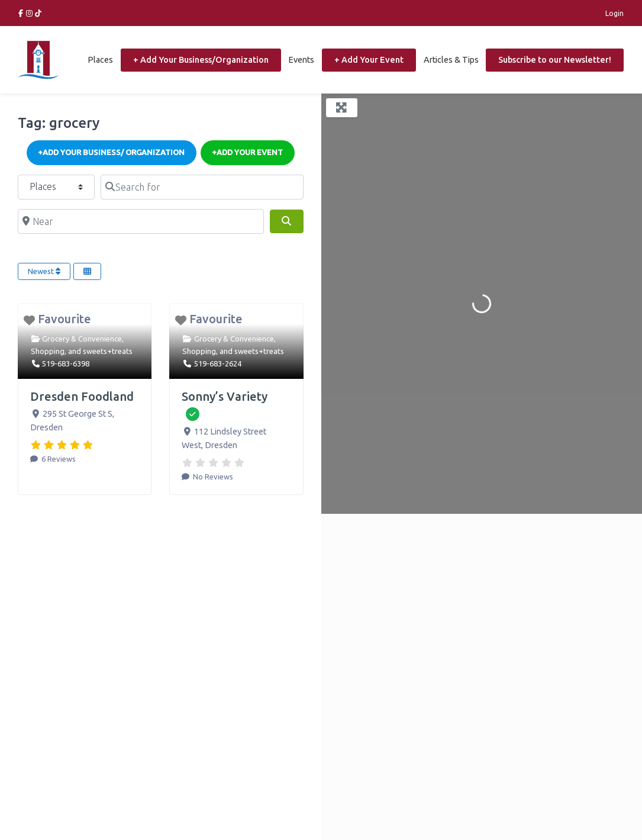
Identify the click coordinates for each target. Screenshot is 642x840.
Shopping (48, 351)
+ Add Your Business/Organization (201, 60)
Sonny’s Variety (225, 396)
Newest (44, 271)
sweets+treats (108, 351)
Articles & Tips (451, 60)
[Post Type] (56, 187)
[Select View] (87, 272)
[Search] (286, 221)
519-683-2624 (218, 363)
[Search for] (202, 187)
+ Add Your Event (369, 60)
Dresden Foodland (82, 396)
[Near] (141, 221)
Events (301, 60)
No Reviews (212, 477)
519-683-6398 (66, 363)
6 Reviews (58, 459)
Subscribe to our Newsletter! (555, 60)
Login (614, 13)
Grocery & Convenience (82, 339)
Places (100, 60)
